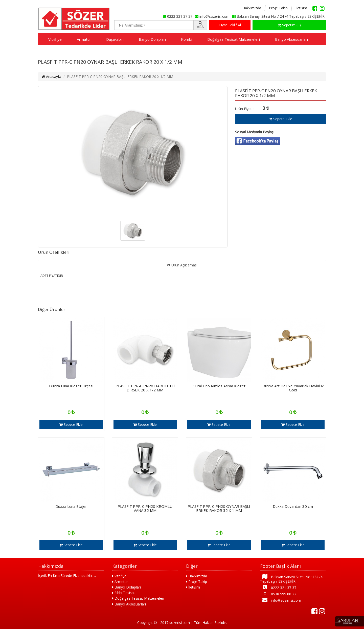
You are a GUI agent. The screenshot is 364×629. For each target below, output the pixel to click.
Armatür (84, 39)
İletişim (301, 8)
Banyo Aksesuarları (291, 39)
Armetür (120, 582)
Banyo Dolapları (152, 39)
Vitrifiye (55, 39)
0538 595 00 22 (278, 594)
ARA (200, 25)
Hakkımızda (252, 8)
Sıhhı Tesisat (124, 593)
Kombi (187, 39)
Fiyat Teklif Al (230, 25)
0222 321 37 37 (278, 587)
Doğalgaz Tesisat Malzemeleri (234, 39)
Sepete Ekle (281, 119)
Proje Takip (278, 8)
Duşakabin (115, 39)
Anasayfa (51, 77)
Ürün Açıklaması (182, 265)
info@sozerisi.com (281, 600)
